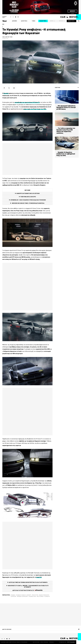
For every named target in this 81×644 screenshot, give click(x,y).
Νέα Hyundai (40, 596)
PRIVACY (52, 642)
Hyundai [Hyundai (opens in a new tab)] (6, 93)
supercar (13, 596)
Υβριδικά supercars (22, 596)
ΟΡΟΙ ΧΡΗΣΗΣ (44, 642)
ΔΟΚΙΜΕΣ (15, 21)
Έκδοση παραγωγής (44, 595)
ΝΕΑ (3, 24)
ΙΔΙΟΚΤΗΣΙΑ (24, 21)
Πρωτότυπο (35, 595)
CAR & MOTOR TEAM (7, 37)
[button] (5, 17)
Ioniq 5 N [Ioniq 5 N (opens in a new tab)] (39, 577)
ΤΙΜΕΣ (34, 21)
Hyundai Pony (32, 596)
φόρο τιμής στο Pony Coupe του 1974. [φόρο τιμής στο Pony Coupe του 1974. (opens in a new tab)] (35, 109)
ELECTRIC (43, 21)
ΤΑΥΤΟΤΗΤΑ (36, 642)
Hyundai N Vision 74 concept (24, 595)
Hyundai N (47, 596)
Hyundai (13, 595)
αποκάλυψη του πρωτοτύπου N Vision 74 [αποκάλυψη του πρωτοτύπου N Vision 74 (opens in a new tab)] (27, 102)
